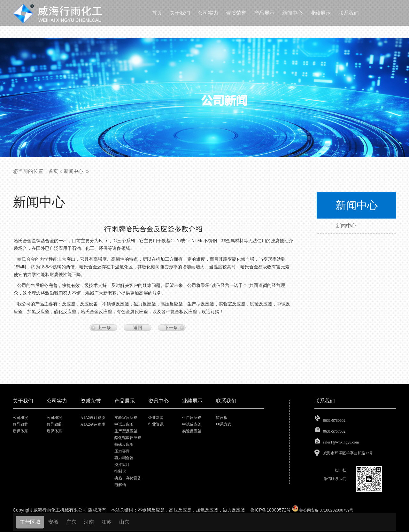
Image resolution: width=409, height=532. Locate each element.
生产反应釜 (192, 418)
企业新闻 (156, 418)
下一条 (171, 328)
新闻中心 (73, 171)
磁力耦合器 (124, 458)
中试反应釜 (124, 424)
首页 (53, 171)
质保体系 (20, 431)
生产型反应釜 (126, 431)
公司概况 (20, 418)
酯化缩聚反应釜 (128, 438)
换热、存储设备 (128, 478)
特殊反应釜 (124, 444)
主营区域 (30, 522)
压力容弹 (122, 451)
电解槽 (120, 485)
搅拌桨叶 (122, 465)
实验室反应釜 (126, 418)
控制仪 (120, 471)
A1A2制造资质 (93, 424)
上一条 (104, 328)
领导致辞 (20, 424)
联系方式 (224, 424)
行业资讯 (156, 424)
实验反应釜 (192, 431)
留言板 (222, 418)
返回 (138, 328)
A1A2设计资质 (93, 418)
